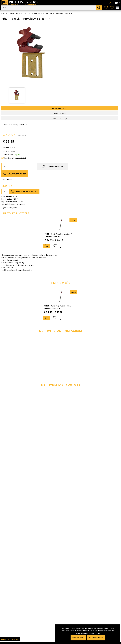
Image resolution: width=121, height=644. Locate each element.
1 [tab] (60, 247)
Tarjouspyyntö (7, 179)
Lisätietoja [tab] (60, 113)
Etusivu (4, 13)
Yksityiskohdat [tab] (60, 108)
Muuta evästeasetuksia (10, 639)
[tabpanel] (60, 233)
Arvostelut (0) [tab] (60, 118)
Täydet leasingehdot (9, 207)
